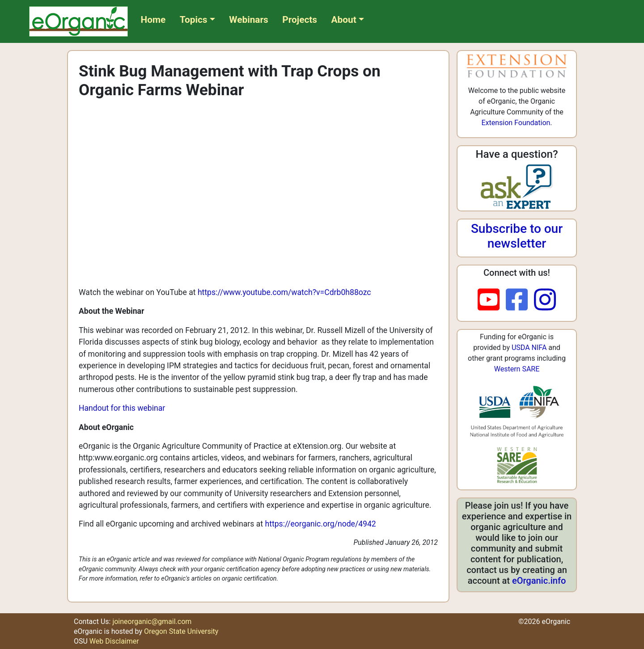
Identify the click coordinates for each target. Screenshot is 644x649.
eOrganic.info (539, 581)
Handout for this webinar (122, 408)
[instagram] (545, 300)
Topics (194, 20)
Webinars (248, 20)
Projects (300, 20)
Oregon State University (181, 631)
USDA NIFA (529, 348)
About (344, 20)
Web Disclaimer (114, 641)
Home (153, 20)
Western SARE (517, 369)
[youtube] (492, 300)
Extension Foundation (516, 123)
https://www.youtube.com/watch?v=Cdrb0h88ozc (284, 292)
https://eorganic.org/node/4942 (320, 524)
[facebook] (520, 300)
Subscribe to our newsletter (517, 236)
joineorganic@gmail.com (152, 622)
